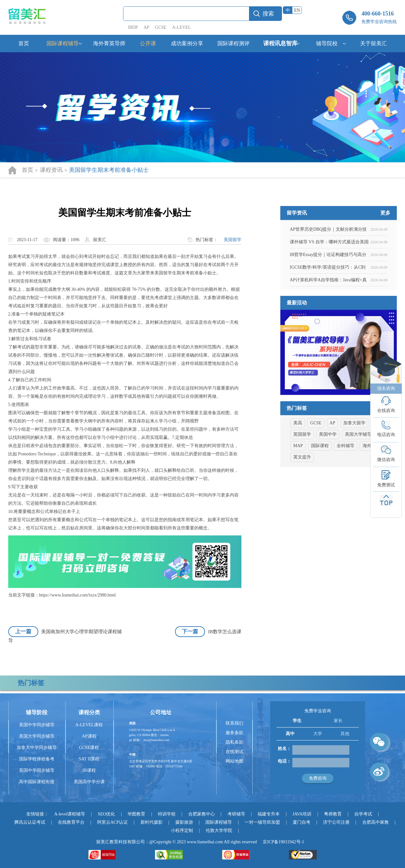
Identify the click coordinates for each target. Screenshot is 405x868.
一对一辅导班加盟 (262, 822)
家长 (338, 721)
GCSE (161, 27)
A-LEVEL (181, 27)
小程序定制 (182, 831)
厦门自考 (302, 822)
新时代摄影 (152, 822)
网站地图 (234, 761)
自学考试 (363, 814)
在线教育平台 (71, 822)
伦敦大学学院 (219, 831)
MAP (298, 477)
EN (297, 10)
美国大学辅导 (358, 465)
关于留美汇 (374, 44)
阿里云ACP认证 (112, 822)
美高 (298, 454)
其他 (345, 734)
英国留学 (302, 465)
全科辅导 (346, 477)
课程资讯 (51, 170)
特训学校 (167, 814)
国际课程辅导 (63, 44)
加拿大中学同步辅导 (37, 748)
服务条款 (234, 733)
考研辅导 (236, 814)
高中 (290, 734)
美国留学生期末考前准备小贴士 (109, 170)
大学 (318, 734)
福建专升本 (269, 814)
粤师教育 (333, 814)
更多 (385, 244)
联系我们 (234, 723)
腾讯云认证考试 (30, 822)
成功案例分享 (187, 44)
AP (146, 27)
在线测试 (234, 752)
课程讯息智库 (280, 43)
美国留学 (233, 240)
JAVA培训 (302, 814)
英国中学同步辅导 (37, 770)
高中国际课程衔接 (37, 782)
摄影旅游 (184, 822)
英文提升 (302, 488)
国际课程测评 (234, 44)
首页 (24, 44)
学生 (297, 721)
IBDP (133, 27)
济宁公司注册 (336, 822)
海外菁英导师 (109, 44)
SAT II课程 (89, 759)
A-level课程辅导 (70, 814)
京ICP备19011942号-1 (283, 842)
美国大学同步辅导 (37, 736)
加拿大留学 (354, 454)
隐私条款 (234, 742)
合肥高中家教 (376, 822)
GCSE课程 (89, 748)
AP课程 (89, 736)
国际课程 (320, 477)
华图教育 (136, 814)
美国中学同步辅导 (37, 725)
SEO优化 (106, 814)
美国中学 (328, 465)
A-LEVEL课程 (89, 725)
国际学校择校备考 (37, 759)
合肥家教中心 (202, 814)
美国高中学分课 (89, 782)
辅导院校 (327, 44)
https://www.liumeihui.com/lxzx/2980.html (78, 595)
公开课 (148, 44)
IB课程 (89, 770)
